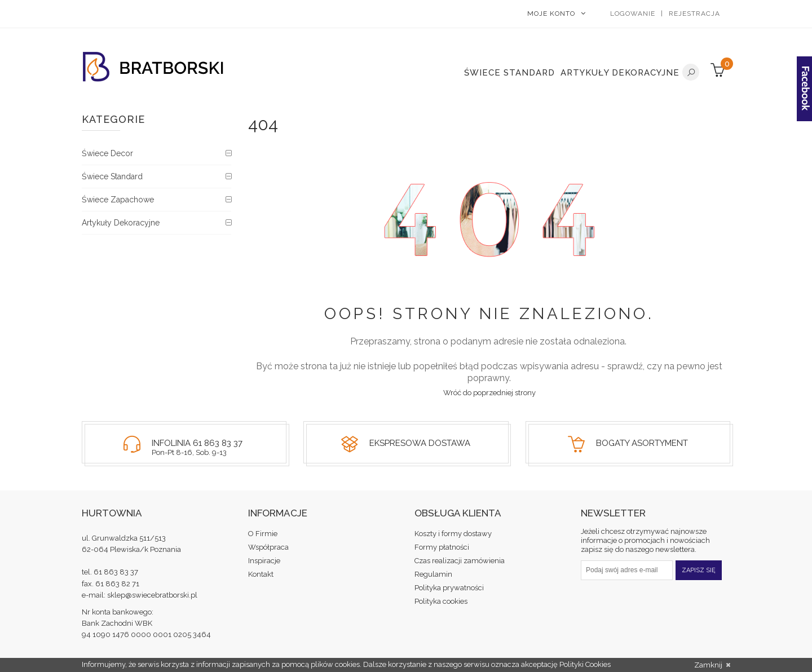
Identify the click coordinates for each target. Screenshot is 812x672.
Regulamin (433, 574)
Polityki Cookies (585, 664)
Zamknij (712, 665)
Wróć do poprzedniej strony (489, 393)
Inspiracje (264, 561)
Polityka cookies (441, 601)
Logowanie (633, 14)
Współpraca (268, 547)
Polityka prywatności (449, 588)
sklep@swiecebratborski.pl (152, 595)
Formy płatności (442, 547)
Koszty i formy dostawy (453, 534)
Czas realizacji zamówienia (460, 561)
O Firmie (263, 534)
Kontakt (261, 574)
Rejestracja (694, 14)
